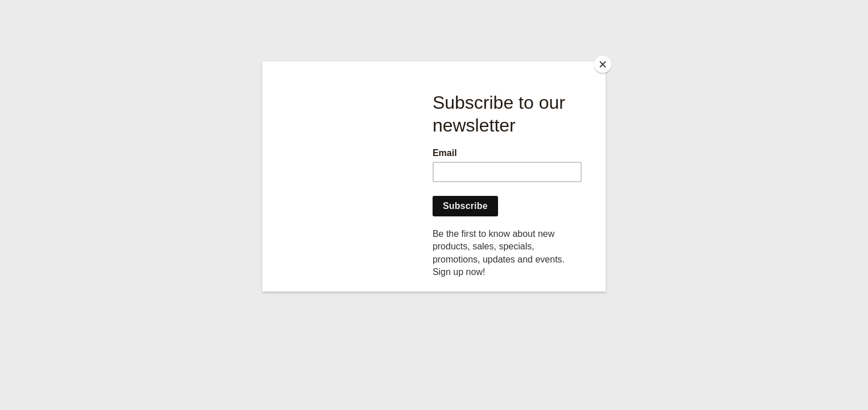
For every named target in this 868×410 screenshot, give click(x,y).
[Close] (603, 64)
